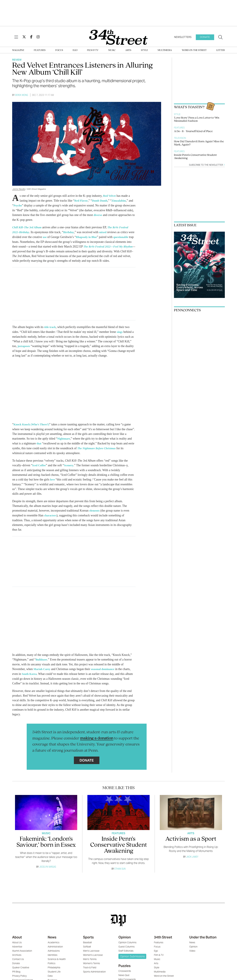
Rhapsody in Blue (94, 236)
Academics (54, 943)
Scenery (70, 467)
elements (95, 512)
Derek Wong (22, 95)
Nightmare (64, 441)
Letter (221, 50)
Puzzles (125, 967)
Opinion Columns (127, 943)
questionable (20, 241)
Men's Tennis (90, 960)
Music (112, 50)
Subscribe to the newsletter (207, 165)
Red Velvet (110, 196)
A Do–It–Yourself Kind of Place (193, 131)
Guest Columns (127, 948)
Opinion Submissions (132, 957)
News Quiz (124, 976)
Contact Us (18, 960)
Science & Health (57, 960)
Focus (59, 50)
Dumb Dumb (101, 200)
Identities (53, 956)
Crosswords (125, 972)
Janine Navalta (19, 189)
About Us (17, 943)
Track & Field (90, 968)
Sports (88, 938)
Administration (55, 948)
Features (40, 50)
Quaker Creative (21, 968)
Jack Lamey (192, 858)
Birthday (70, 231)
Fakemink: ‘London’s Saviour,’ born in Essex (46, 843)
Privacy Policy (19, 977)
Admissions (54, 952)
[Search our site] (220, 37)
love (53, 481)
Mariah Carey (43, 670)
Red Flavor (82, 200)
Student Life (54, 973)
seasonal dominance (105, 670)
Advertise (17, 948)
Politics (52, 964)
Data (50, 977)
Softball (87, 948)
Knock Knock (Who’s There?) (33, 427)
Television (180, 138)
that (39, 446)
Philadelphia (54, 968)
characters (50, 517)
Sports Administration (94, 973)
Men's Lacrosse (91, 952)
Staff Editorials (126, 952)
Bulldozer (42, 661)
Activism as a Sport (191, 840)
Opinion (125, 938)
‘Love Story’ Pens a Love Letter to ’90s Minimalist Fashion (197, 119)
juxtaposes (24, 349)
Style (144, 50)
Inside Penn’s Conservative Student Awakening (195, 157)
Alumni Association (22, 952)
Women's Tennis (91, 964)
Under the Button (203, 938)
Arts (128, 50)
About (17, 938)
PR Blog (16, 973)
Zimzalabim (122, 200)
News (52, 938)
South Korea (30, 675)
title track (50, 330)
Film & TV (93, 50)
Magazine (18, 50)
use (51, 236)
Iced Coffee (40, 467)
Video (192, 952)
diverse (119, 214)
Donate (205, 37)
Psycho (23, 205)
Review (17, 60)
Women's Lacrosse (93, 956)
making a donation (97, 739)
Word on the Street (194, 50)
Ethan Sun (120, 870)
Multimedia (165, 50)
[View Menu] (16, 37)
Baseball (87, 943)
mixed (105, 231)
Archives (17, 956)
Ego (75, 50)
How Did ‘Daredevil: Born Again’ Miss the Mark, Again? (199, 143)
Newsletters (183, 37)
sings (120, 335)
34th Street (163, 938)
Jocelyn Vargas (48, 868)
